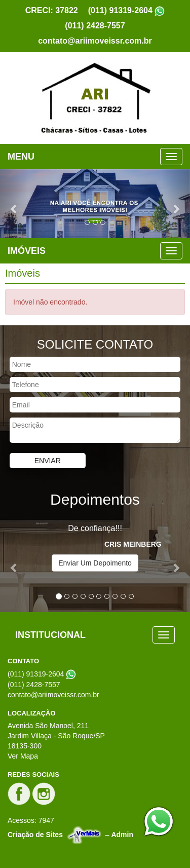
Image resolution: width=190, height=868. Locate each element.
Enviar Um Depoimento (95, 563)
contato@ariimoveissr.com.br (95, 41)
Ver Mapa (23, 756)
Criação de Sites (35, 834)
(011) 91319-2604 (120, 10)
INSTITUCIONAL (50, 635)
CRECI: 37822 (52, 10)
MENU (21, 157)
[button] (14, 204)
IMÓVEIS (27, 251)
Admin (122, 834)
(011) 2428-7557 (95, 26)
